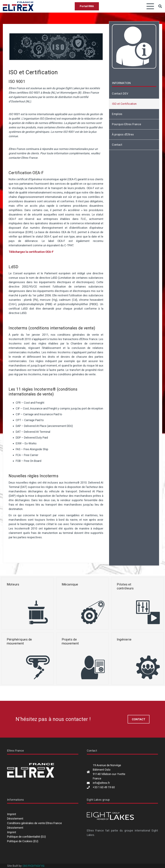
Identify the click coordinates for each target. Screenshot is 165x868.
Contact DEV (120, 94)
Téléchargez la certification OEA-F (31, 252)
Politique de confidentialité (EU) (26, 837)
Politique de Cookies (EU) (23, 841)
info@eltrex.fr (101, 783)
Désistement (15, 819)
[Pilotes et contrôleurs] (138, 603)
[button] (150, 6)
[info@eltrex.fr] (90, 783)
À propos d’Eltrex (123, 134)
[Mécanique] (82, 603)
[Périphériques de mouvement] (27, 658)
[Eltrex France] (18, 6)
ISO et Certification (124, 104)
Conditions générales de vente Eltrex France (34, 823)
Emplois (117, 114)
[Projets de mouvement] (82, 658)
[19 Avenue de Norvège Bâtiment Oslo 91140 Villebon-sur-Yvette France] (90, 772)
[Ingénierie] (138, 658)
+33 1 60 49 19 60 (104, 787)
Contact (117, 145)
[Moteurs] (27, 603)
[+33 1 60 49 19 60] (90, 787)
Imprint (12, 814)
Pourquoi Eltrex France (127, 124)
